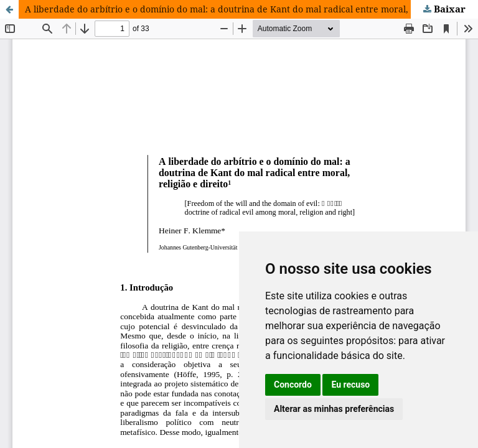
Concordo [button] (293, 385)
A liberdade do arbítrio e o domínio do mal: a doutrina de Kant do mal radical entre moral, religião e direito (251, 9)
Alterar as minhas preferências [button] (334, 409)
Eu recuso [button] (350, 385)
